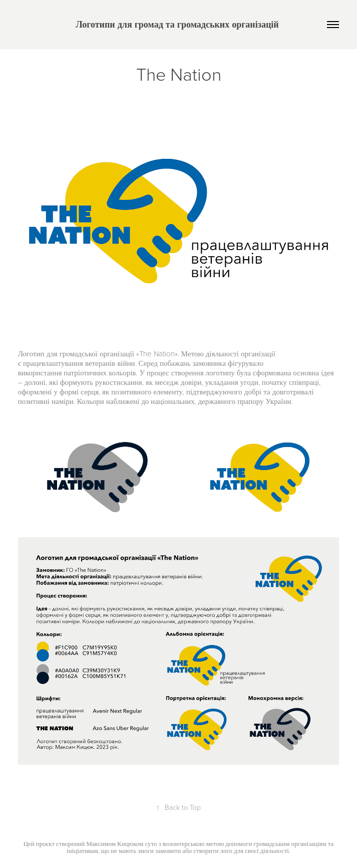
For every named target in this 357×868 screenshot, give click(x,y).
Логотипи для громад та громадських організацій (178, 24)
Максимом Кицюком (115, 843)
